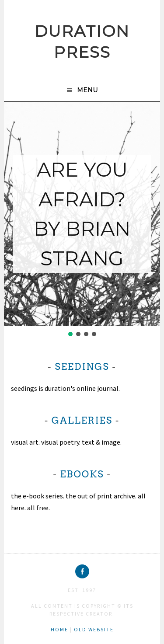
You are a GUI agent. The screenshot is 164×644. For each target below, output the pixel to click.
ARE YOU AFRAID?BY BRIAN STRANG (82, 214)
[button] (70, 334)
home (59, 629)
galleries (82, 420)
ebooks (82, 474)
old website (94, 629)
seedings (82, 367)
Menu (87, 90)
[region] (82, 220)
